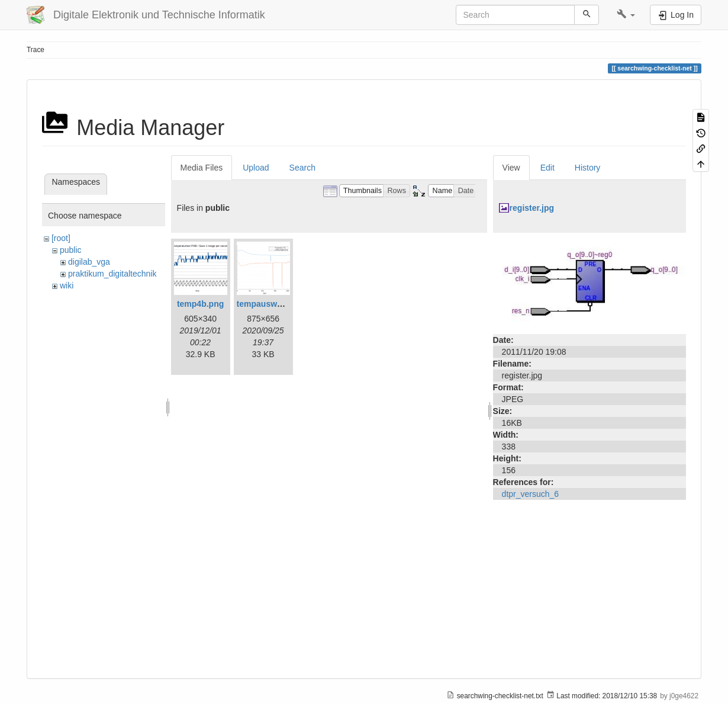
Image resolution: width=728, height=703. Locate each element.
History (588, 168)
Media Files (202, 168)
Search (302, 168)
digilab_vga (89, 262)
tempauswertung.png (279, 304)
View (511, 168)
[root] (61, 238)
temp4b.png (200, 304)
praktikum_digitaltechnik (112, 274)
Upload (256, 168)
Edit (547, 168)
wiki (67, 285)
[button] (626, 15)
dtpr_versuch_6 (531, 494)
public (71, 250)
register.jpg (532, 208)
